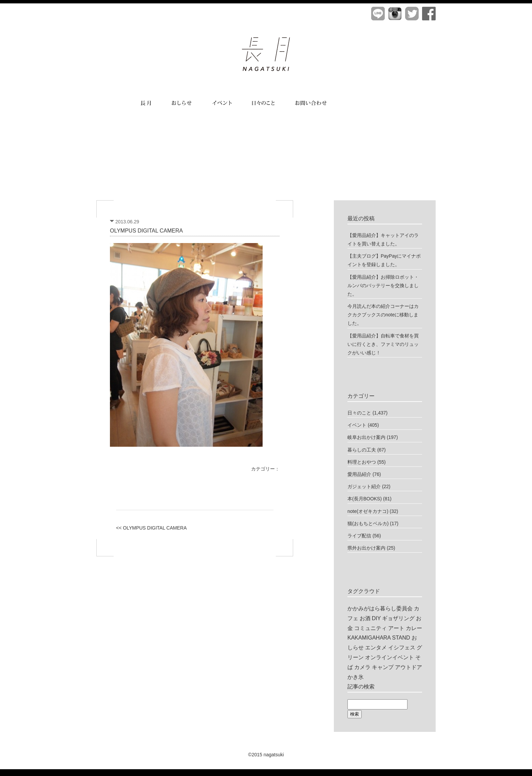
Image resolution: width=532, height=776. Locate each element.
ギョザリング (398, 618)
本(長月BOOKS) (365, 499)
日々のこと (359, 413)
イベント (357, 425)
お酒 (365, 618)
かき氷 (356, 677)
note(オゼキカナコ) (368, 511)
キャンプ (383, 667)
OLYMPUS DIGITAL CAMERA (146, 231)
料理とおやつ (362, 462)
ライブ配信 (359, 536)
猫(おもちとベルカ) (368, 523)
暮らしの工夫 (362, 450)
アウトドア (408, 667)
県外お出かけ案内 (366, 548)
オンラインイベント (389, 657)
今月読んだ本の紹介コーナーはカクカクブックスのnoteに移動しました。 (383, 315)
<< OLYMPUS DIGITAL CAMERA (151, 528)
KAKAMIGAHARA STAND (379, 638)
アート (396, 628)
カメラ (362, 667)
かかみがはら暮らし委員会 (380, 608)
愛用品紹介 (359, 474)
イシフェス (402, 648)
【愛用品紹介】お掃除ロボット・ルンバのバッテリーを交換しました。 (383, 285)
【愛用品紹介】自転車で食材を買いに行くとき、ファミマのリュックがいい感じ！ (383, 344)
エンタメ (376, 648)
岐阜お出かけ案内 (366, 437)
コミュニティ (370, 628)
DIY (376, 618)
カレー (414, 628)
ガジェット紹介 (364, 486)
